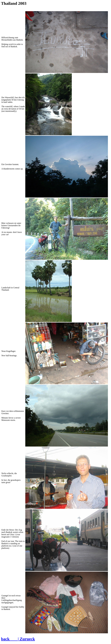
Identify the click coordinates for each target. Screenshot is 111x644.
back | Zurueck (18, 639)
